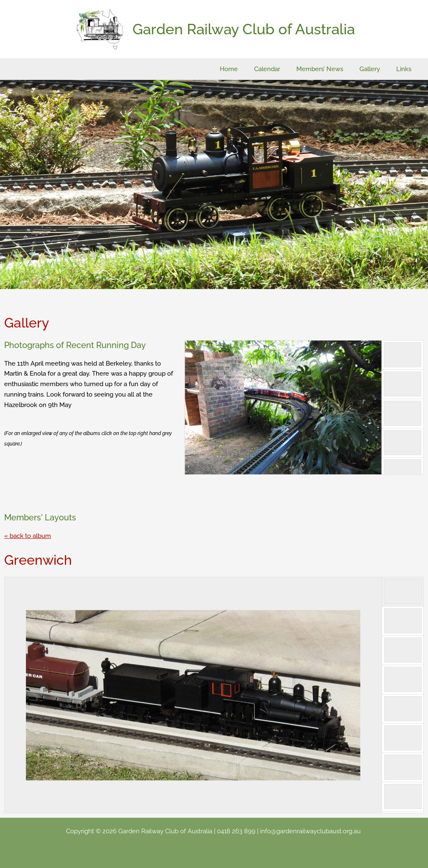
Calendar (280, 69)
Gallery (376, 69)
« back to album (28, 536)
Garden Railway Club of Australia (244, 29)
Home (246, 69)
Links (406, 69)
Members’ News (329, 69)
